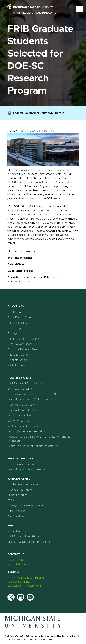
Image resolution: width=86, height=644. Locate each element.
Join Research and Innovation (26, 484)
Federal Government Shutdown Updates (36, 113)
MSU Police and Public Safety (26, 383)
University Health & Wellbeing (26, 469)
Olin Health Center (20, 389)
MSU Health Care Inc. (21, 405)
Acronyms (14, 333)
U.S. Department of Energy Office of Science (41, 170)
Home (11, 131)
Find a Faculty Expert (22, 317)
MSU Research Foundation (25, 537)
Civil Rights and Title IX (22, 410)
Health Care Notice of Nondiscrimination (33, 446)
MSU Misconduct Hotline (23, 426)
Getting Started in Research (24, 339)
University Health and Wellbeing (28, 399)
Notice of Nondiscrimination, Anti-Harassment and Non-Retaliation (40, 439)
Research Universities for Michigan (29, 542)
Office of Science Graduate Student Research (41, 182)
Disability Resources (21, 464)
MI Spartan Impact (19, 531)
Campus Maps (17, 516)
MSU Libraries (17, 365)
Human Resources (20, 495)
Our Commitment (19, 415)
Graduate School (19, 360)
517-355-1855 (22, 636)
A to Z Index (16, 511)
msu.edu (40, 636)
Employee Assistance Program (27, 506)
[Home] (33, 627)
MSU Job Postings (20, 490)
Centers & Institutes (19, 323)
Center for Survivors (21, 421)
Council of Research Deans (23, 349)
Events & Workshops (20, 344)
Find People (16, 312)
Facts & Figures (17, 328)
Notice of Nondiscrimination (63, 636)
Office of (33, 13)
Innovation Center (20, 355)
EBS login (15, 500)
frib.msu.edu (21, 282)
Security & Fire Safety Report (26, 431)
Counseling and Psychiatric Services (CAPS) (35, 394)
